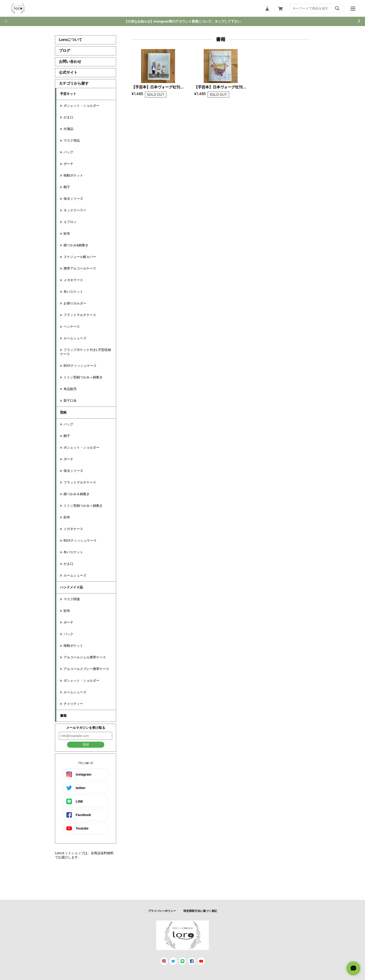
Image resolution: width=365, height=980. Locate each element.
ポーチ (68, 164)
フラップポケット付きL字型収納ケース (86, 352)
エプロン (70, 222)
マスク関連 (72, 599)
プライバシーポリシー (162, 911)
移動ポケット (73, 175)
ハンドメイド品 (71, 587)
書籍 (63, 716)
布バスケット (73, 292)
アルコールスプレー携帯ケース (86, 669)
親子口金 (70, 400)
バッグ (68, 152)
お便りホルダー (75, 303)
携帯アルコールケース (80, 268)
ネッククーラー (75, 210)
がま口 (68, 117)
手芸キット (68, 94)
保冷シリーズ (73, 199)
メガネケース (73, 280)
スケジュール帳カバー (80, 257)
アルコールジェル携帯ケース (85, 657)
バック (68, 634)
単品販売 (70, 389)
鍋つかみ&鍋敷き (76, 245)
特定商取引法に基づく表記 (200, 911)
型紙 (63, 412)
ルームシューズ (75, 338)
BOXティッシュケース (80, 366)
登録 (86, 744)
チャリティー (73, 704)
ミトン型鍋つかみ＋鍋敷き (83, 377)
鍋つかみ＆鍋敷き (77, 494)
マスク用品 (72, 140)
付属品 (68, 129)
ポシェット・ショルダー (81, 106)
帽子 (67, 187)
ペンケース (72, 327)
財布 (67, 233)
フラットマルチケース (80, 315)
